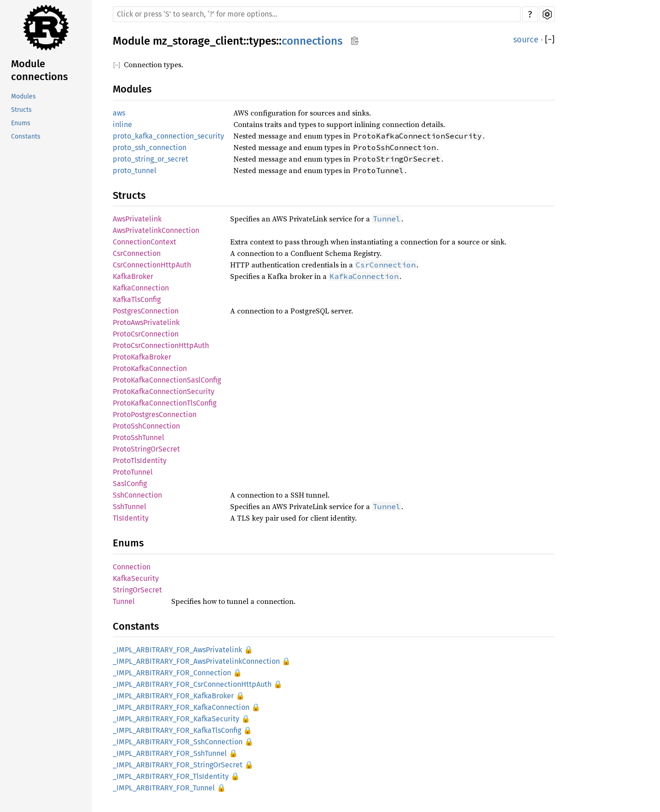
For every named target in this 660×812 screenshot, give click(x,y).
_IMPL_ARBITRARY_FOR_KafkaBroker (173, 696)
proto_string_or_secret (151, 159)
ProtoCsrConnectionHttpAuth (161, 345)
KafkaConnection (141, 288)
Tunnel (124, 601)
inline (122, 125)
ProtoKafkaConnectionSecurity (164, 391)
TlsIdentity (131, 518)
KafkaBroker (133, 276)
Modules (23, 96)
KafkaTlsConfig (137, 299)
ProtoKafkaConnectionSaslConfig (167, 380)
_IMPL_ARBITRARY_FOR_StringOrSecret (178, 765)
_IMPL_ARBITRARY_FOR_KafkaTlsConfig (177, 730)
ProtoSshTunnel (139, 438)
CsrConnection (137, 253)
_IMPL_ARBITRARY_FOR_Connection (172, 673)
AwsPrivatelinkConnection (156, 230)
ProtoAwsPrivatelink (146, 322)
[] (550, 40)
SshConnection (137, 495)
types (263, 41)
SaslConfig (130, 484)
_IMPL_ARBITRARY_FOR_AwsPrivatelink (177, 650)
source (526, 40)
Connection (132, 567)
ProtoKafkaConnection (150, 368)
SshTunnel (130, 507)
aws (119, 113)
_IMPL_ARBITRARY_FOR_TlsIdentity (171, 776)
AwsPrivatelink (137, 219)
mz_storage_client (198, 41)
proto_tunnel (135, 171)
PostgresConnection (146, 311)
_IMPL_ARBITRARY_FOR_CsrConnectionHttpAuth (192, 684)
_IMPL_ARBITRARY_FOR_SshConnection (178, 742)
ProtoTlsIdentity (140, 461)
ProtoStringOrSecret (146, 449)
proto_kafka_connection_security (168, 136)
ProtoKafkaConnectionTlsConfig (165, 403)
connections (312, 41)
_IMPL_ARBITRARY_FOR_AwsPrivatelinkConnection (196, 661)
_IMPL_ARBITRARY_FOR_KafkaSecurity (176, 719)
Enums (21, 123)
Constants (26, 136)
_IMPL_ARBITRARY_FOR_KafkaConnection (181, 707)
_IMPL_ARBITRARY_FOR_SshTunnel (170, 753)
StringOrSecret (137, 590)
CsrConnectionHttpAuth (152, 265)
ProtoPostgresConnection (155, 415)
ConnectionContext (145, 242)
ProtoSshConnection (146, 426)
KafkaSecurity (136, 578)
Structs (21, 110)
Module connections (39, 70)
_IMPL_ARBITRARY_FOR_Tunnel (164, 788)
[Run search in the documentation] (317, 14)
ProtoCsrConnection (146, 334)
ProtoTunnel (133, 472)
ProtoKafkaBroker (142, 357)
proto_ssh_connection (150, 148)
